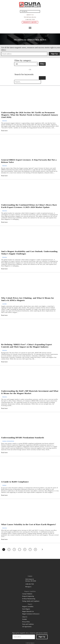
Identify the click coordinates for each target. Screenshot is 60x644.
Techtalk (24, 619)
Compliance (4, 441)
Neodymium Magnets (10, 441)
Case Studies (4, 304)
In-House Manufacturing (29, 599)
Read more (4, 131)
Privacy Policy (26, 622)
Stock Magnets (26, 609)
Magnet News (5, 121)
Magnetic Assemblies (28, 607)
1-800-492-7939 (30, 20)
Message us (28, 587)
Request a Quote (30, 22)
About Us (30, 15)
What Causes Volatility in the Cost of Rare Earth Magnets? (29, 524)
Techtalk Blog (30, 17)
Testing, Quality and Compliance (31, 601)
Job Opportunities (27, 627)
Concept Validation (27, 594)
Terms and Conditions (28, 624)
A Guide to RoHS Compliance (15, 482)
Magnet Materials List (28, 611)
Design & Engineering (28, 596)
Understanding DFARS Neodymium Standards (23, 438)
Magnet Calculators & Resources (31, 614)
